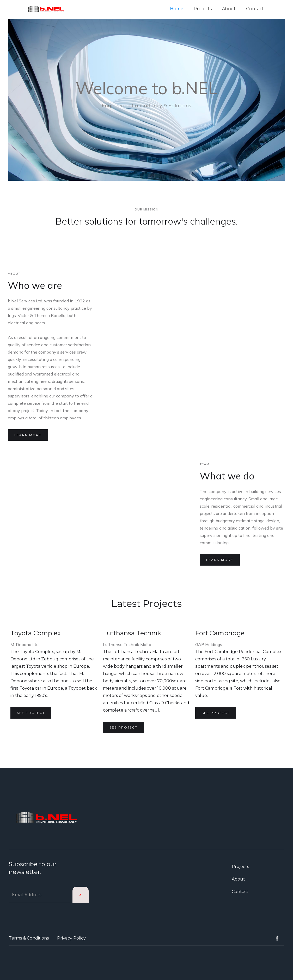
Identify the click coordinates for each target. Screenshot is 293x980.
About (229, 9)
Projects (203, 9)
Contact (255, 9)
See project (31, 713)
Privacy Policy (71, 938)
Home (177, 9)
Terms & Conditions (29, 938)
